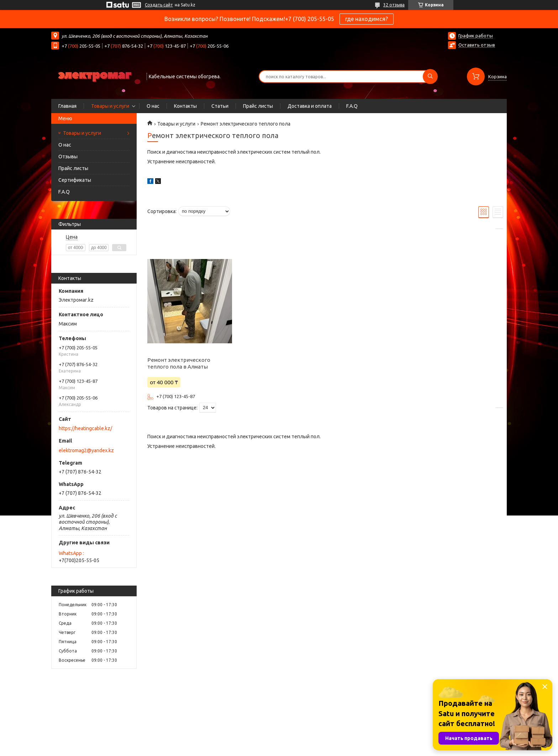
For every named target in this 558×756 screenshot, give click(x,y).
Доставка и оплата (310, 106)
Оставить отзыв (477, 45)
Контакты (185, 106)
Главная (67, 106)
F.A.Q (352, 106)
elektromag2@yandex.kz (86, 450)
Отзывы (68, 157)
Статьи (220, 106)
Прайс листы (258, 106)
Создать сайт (159, 5)
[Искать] (430, 76)
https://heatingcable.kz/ (85, 428)
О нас (153, 106)
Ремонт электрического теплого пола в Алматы (179, 363)
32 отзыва (394, 5)
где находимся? (367, 19)
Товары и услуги (110, 106)
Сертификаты (75, 180)
